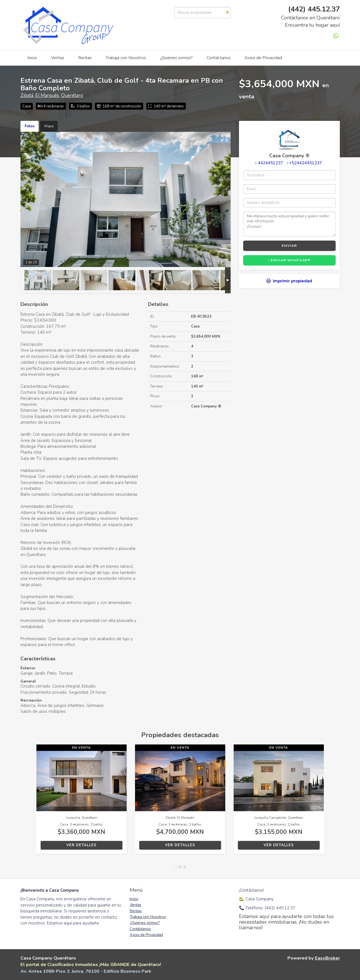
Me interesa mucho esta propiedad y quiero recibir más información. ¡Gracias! (289, 224)
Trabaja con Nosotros (126, 58)
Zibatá (27, 95)
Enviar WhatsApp (289, 260)
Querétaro (72, 95)
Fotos (30, 126)
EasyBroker (327, 958)
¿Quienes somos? (176, 58)
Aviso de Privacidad (263, 58)
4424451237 (270, 163)
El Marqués (47, 95)
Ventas (58, 58)
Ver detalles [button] (82, 845)
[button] (28, 802)
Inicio (32, 58)
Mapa (49, 126)
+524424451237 (306, 163)
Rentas (85, 58)
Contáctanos (219, 58)
